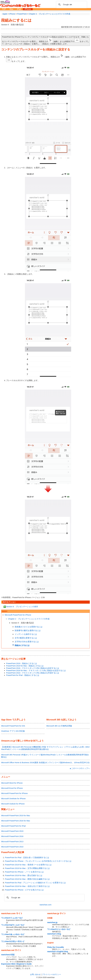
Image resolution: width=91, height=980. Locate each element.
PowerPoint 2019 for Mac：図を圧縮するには (24, 875)
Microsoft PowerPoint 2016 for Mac (16, 821)
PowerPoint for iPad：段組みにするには (23, 675)
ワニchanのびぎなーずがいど (13, 941)
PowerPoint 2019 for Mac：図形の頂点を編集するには (27, 879)
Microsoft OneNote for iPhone (13, 799)
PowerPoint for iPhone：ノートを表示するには (24, 872)
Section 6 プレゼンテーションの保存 (22, 607)
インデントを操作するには (26, 634)
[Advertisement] (45, 698)
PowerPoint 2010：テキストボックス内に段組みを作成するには (33, 673)
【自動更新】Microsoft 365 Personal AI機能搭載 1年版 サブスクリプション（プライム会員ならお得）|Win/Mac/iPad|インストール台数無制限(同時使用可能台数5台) (45, 748)
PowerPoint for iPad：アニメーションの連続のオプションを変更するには (35, 883)
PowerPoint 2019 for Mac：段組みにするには (25, 666)
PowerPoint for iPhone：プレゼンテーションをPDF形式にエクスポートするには (38, 861)
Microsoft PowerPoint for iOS (13, 726)
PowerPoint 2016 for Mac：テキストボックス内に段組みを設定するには (36, 670)
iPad (19, 9)
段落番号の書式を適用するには (28, 630)
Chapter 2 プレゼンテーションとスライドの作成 (29, 619)
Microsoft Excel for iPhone (12, 788)
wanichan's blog (54, 934)
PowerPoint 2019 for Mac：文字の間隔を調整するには (27, 868)
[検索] (71, 5)
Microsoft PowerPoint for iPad (13, 826)
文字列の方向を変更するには (27, 642)
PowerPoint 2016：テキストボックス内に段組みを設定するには (33, 668)
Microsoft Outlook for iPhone (13, 804)
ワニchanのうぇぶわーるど (12, 918)
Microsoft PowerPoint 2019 (12, 831)
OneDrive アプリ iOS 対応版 (13, 731)
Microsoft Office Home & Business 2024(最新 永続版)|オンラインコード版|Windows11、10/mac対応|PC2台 (45, 762)
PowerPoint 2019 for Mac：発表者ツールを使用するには (28, 865)
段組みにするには (16, 20)
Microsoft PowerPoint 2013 (12, 841)
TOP (4, 9)
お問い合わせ (35, 974)
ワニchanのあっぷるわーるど (13, 934)
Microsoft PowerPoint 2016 (12, 836)
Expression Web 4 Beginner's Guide (16, 964)
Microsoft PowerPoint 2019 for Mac (16, 815)
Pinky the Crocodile (55, 947)
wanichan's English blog (58, 952)
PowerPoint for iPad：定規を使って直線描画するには (27, 857)
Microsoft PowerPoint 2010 (12, 847)
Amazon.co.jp (8, 741)
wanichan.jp (52, 922)
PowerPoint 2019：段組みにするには (22, 663)
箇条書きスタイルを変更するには (29, 627)
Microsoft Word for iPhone (12, 783)
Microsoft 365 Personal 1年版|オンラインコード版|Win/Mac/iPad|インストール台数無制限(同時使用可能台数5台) (45, 756)
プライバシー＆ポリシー (51, 974)
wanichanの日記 (8, 955)
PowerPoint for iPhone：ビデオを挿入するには (24, 890)
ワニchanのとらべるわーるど (59, 929)
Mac (11, 9)
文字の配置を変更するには (26, 638)
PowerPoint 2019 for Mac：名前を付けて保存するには (27, 886)
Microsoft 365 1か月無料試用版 (59, 726)
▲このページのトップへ (80, 768)
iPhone (28, 9)
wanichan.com (45, 905)
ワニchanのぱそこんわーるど (13, 925)
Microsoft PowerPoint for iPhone (18, 615)
